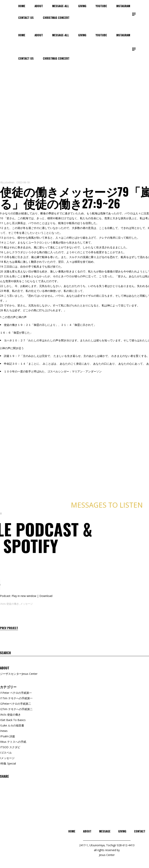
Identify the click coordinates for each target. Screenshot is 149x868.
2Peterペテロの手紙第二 (16, 704)
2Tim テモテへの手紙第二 (17, 709)
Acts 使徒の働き (10, 604)
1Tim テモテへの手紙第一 (17, 698)
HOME (72, 831)
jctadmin (9, 182)
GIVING (122, 831)
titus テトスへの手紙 (14, 742)
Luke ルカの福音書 (13, 725)
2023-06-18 (23, 182)
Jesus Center (107, 855)
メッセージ (26, 604)
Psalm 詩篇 (8, 736)
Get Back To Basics (13, 720)
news (4, 731)
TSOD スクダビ (11, 747)
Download (46, 596)
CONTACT (140, 831)
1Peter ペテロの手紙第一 (16, 693)
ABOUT (87, 831)
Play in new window (24, 596)
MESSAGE (105, 831)
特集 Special (8, 763)
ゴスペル (6, 753)
